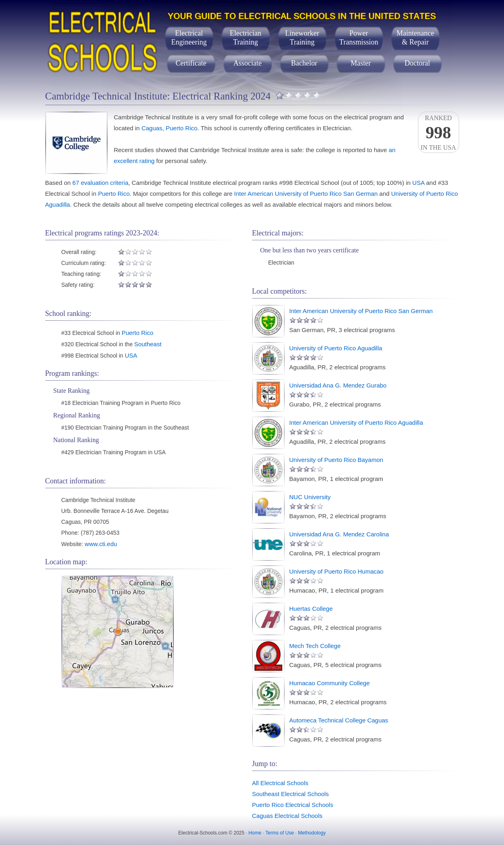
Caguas (152, 128)
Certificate (191, 63)
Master (361, 63)
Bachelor (304, 63)
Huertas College (311, 609)
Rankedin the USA (439, 133)
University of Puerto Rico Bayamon (336, 460)
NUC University (310, 497)
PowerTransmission (358, 38)
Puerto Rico (181, 128)
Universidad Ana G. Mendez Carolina (339, 534)
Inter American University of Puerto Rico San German (306, 194)
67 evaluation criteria (100, 183)
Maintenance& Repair (415, 38)
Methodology (312, 833)
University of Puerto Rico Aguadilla (336, 348)
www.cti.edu (101, 544)
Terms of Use (279, 833)
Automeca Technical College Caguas (339, 720)
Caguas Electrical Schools (287, 816)
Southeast (148, 344)
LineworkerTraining (302, 38)
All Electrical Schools (280, 783)
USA (418, 183)
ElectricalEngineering (189, 38)
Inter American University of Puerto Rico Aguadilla (356, 422)
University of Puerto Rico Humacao (336, 571)
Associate (248, 63)
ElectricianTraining (246, 38)
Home (255, 833)
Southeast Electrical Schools (291, 794)
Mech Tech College (315, 646)
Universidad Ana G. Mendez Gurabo (338, 385)
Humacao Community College (330, 683)
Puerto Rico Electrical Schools (293, 805)
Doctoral (417, 63)
